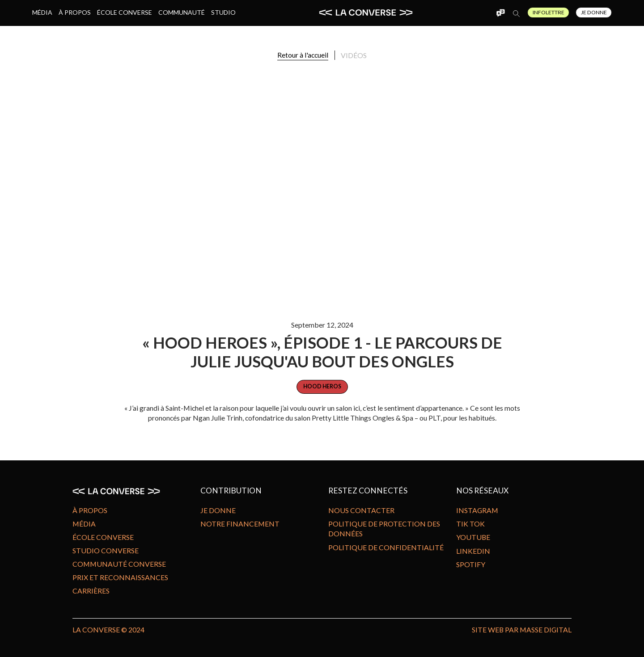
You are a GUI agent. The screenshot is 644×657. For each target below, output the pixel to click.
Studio (223, 12)
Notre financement (240, 524)
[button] (501, 13)
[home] (366, 13)
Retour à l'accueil (303, 55)
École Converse (125, 12)
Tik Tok (470, 524)
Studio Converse (106, 550)
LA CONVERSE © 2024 (108, 630)
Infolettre (549, 12)
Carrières (91, 591)
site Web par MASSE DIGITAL (522, 630)
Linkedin (473, 551)
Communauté (182, 12)
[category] (322, 387)
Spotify (471, 564)
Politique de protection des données (384, 529)
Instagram (477, 510)
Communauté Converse (119, 564)
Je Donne (594, 12)
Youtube (473, 537)
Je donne (218, 510)
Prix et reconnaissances (120, 577)
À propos (75, 12)
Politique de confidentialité (386, 547)
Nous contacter (361, 510)
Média (42, 12)
